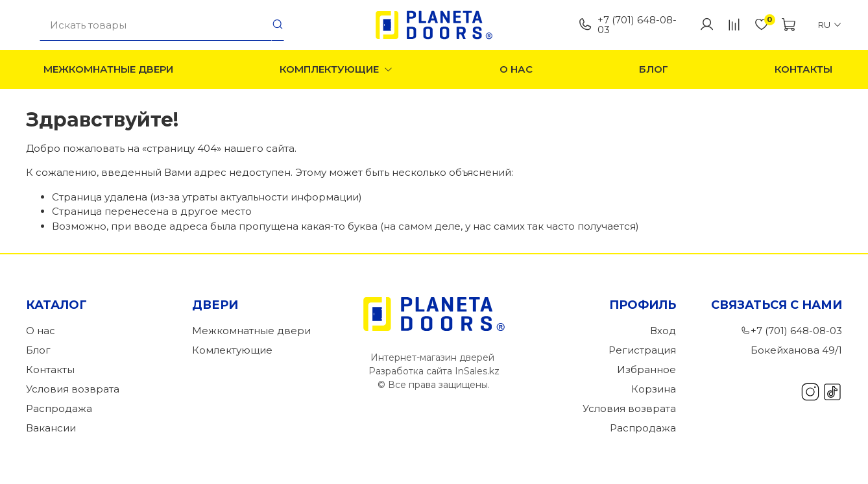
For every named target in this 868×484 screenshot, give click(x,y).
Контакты (803, 69)
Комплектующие (337, 69)
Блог (654, 69)
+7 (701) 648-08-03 (628, 25)
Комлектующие (232, 350)
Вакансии (51, 428)
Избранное (646, 369)
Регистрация (642, 350)
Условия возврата (73, 389)
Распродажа (59, 408)
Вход (663, 331)
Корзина (654, 389)
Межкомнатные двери (108, 69)
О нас (516, 69)
